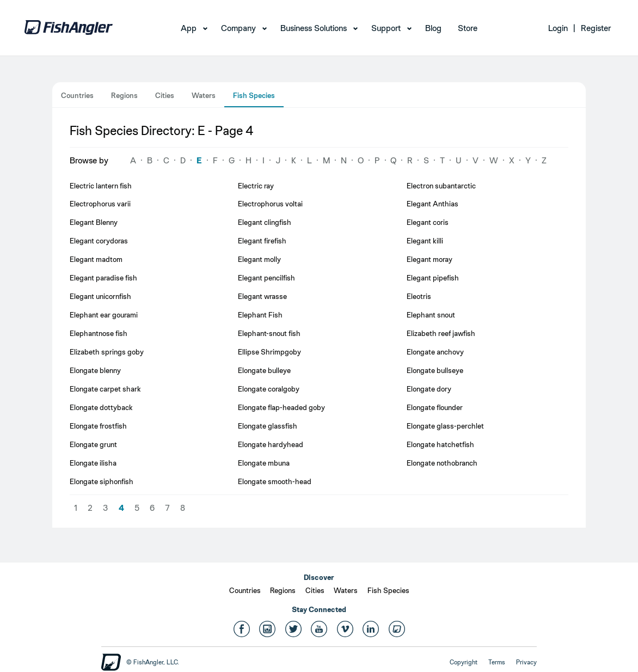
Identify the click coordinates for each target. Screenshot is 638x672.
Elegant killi (425, 241)
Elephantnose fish (99, 333)
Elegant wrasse (262, 296)
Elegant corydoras (99, 241)
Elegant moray (430, 259)
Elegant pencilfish (266, 278)
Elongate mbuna (264, 463)
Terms (497, 662)
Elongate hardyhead (271, 444)
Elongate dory (429, 389)
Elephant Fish (260, 315)
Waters (204, 95)
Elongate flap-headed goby (281, 407)
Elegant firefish (262, 241)
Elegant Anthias (433, 204)
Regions (124, 95)
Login (558, 28)
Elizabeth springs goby (107, 352)
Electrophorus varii (100, 204)
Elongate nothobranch (442, 463)
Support (386, 28)
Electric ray (256, 186)
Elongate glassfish (268, 426)
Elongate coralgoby (269, 389)
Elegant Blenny (94, 222)
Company (238, 28)
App (189, 28)
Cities (165, 95)
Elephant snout (431, 315)
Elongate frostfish (98, 426)
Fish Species (254, 95)
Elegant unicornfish (100, 296)
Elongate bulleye (264, 370)
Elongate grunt (93, 444)
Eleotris (419, 296)
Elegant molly (259, 259)
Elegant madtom (96, 259)
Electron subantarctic (441, 186)
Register (596, 28)
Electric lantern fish (101, 186)
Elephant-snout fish (269, 333)
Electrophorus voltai (270, 204)
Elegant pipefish (433, 278)
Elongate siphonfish (102, 481)
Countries (77, 95)
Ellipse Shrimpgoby (269, 352)
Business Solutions (314, 28)
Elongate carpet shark (105, 389)
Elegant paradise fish (103, 278)
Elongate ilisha (93, 463)
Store (468, 28)
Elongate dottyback (101, 407)
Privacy (526, 662)
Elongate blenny (95, 370)
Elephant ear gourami (104, 315)
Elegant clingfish (265, 222)
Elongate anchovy (435, 352)
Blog (433, 28)
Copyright (464, 662)
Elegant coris (428, 222)
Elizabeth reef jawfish (441, 333)
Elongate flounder (435, 407)
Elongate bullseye (435, 370)
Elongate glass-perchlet (445, 426)
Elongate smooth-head (275, 481)
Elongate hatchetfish (440, 444)
